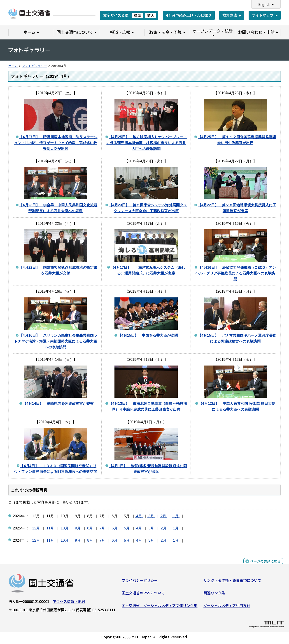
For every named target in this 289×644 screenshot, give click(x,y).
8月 (90, 528)
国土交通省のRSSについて (143, 594)
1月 (176, 516)
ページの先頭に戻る (265, 565)
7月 (102, 528)
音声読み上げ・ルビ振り (192, 15)
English (264, 4)
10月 (64, 528)
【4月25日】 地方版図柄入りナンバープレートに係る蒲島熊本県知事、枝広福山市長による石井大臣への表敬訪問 (147, 143)
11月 (50, 528)
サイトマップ (263, 15)
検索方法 (230, 15)
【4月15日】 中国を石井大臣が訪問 (148, 335)
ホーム (13, 66)
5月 (127, 528)
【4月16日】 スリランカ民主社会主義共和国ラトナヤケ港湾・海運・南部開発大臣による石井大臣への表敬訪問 (56, 341)
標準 (138, 15)
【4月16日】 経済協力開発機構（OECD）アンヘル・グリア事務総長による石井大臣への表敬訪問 (236, 273)
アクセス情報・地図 (69, 603)
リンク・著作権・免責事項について (232, 581)
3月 (151, 516)
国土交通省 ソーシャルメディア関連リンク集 (160, 606)
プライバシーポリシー (140, 581)
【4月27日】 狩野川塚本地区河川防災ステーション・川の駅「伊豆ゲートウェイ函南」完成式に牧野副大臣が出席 (56, 143)
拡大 (151, 15)
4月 (139, 516)
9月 (78, 528)
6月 (114, 528)
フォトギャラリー (35, 66)
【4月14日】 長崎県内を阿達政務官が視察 (58, 404)
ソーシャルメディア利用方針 (227, 606)
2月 (163, 516)
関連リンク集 (214, 594)
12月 (36, 528)
